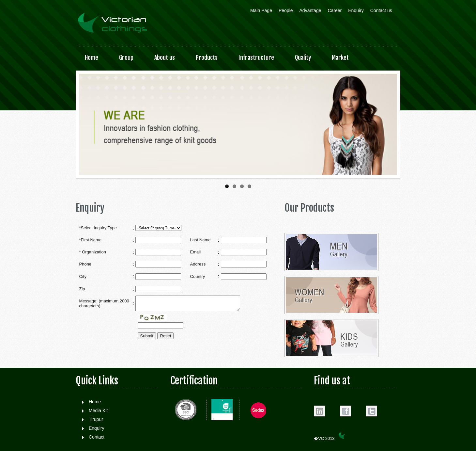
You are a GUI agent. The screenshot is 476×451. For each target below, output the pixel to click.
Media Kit (98, 411)
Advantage (310, 10)
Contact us (381, 10)
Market (340, 57)
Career (335, 10)
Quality (303, 57)
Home (92, 57)
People (286, 10)
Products (207, 57)
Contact (97, 437)
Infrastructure (256, 57)
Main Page (261, 10)
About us (165, 57)
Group (126, 57)
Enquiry (356, 10)
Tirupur (96, 419)
